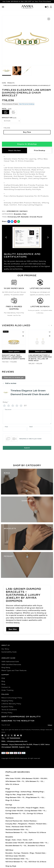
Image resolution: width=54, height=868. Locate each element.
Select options (14, 351)
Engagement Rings (12, 792)
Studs (42, 808)
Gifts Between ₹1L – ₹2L (34, 781)
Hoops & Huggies (32, 808)
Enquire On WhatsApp (27, 144)
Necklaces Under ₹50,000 (21, 827)
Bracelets (18, 214)
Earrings (9, 805)
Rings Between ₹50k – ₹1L (15, 797)
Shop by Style (11, 866)
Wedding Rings (38, 792)
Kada (14, 840)
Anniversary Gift (14, 217)
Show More (13, 629)
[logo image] (27, 7)
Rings (8, 789)
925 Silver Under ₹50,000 (15, 856)
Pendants (25, 853)
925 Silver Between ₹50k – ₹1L (17, 859)
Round (40, 217)
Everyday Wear (11, 824)
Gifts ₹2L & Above (12, 784)
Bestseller (25, 217)
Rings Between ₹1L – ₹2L (35, 797)
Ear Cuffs (21, 808)
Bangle (8, 840)
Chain (24, 214)
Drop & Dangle (11, 808)
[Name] (15, 429)
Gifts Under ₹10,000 (13, 779)
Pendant (32, 824)
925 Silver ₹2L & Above (37, 862)
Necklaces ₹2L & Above (37, 832)
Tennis (8, 827)
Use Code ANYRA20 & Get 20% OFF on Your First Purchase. (27, 2)
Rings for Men (11, 795)
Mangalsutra (23, 824)
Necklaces (9, 818)
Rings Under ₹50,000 (25, 795)
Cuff (31, 840)
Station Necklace (30, 821)
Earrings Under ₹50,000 (14, 811)
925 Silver (9, 850)
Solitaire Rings (26, 792)
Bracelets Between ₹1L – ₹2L (16, 846)
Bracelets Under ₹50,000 (15, 843)
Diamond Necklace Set (14, 821)
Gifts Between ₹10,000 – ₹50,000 (34, 779)
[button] (5, 38)
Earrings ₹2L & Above (35, 814)
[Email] (39, 429)
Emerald (33, 217)
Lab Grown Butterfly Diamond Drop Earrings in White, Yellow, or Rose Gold (40, 358)
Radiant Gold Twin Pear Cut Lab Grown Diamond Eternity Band (13, 357)
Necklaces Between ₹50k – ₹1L (17, 830)
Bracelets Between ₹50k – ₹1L (37, 843)
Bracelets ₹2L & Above (36, 846)
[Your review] (27, 417)
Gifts (7, 776)
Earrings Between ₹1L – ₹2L (16, 814)
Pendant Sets (41, 824)
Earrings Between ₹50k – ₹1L (35, 811)
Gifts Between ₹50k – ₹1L (15, 781)
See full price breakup (27, 104)
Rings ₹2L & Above (12, 800)
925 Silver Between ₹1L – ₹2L (16, 862)
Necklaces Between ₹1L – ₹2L (16, 832)
